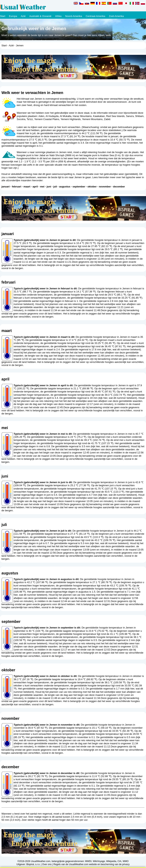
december (119, 187)
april (35, 187)
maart (27, 187)
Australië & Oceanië (40, 16)
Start (3, 16)
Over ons (47, 864)
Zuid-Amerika (116, 16)
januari (6, 187)
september (79, 187)
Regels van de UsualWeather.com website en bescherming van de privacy (92, 864)
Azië (23, 16)
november (105, 187)
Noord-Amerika (74, 16)
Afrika (58, 16)
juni (49, 187)
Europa (13, 16)
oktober (92, 187)
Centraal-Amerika (95, 16)
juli (55, 187)
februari (17, 187)
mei (42, 187)
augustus (65, 187)
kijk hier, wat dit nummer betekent (119, 253)
